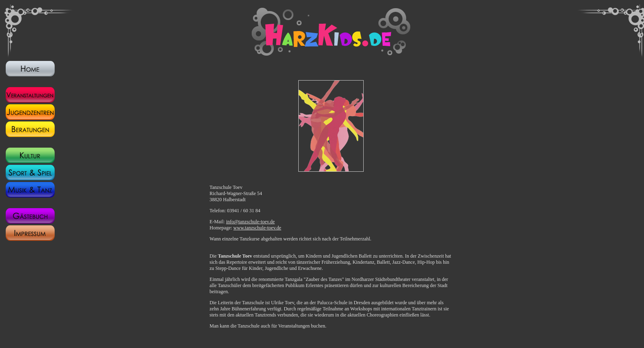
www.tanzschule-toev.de (257, 228)
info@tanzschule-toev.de (250, 222)
